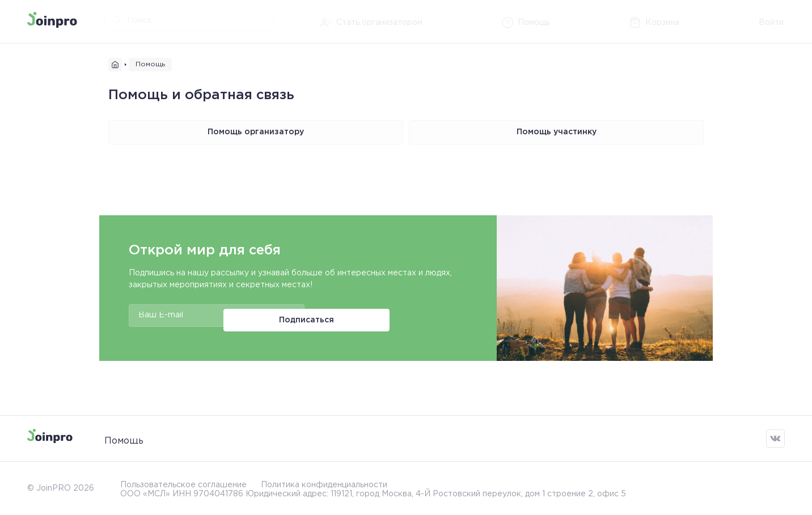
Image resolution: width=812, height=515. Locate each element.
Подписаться (350, 316)
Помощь (124, 438)
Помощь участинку (557, 132)
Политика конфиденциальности (324, 483)
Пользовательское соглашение (183, 483)
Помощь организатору (256, 132)
